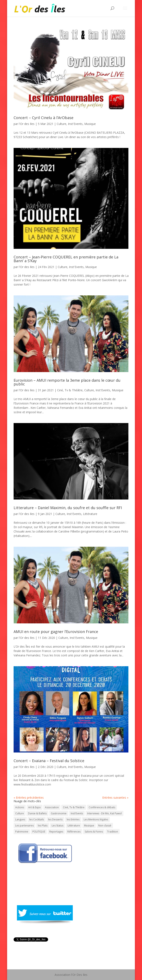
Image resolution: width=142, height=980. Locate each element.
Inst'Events (75, 124)
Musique (90, 124)
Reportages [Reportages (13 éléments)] (56, 832)
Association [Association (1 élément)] (52, 807)
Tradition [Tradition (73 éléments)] (113, 832)
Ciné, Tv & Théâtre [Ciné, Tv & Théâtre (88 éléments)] (74, 807)
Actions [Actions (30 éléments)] (20, 807)
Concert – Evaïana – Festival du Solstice (49, 761)
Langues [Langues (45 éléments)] (20, 819)
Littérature (90, 514)
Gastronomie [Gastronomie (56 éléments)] (59, 813)
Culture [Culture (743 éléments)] (20, 813)
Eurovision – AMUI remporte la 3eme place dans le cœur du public (67, 382)
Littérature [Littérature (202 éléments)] (74, 826)
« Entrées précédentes (29, 798)
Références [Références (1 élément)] (74, 832)
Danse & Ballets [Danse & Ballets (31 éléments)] (37, 813)
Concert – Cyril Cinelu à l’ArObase (43, 118)
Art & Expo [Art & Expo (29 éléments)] (35, 807)
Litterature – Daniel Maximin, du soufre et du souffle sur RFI (68, 508)
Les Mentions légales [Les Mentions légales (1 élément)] (96, 819)
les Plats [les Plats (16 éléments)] (43, 826)
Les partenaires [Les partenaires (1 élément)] (24, 826)
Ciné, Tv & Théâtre (70, 390)
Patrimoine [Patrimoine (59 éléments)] (22, 832)
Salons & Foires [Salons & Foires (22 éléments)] (94, 832)
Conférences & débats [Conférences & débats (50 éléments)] (102, 807)
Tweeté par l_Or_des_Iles (30, 945)
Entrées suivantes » (115, 798)
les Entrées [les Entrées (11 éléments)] (73, 819)
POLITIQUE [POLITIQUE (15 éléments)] (39, 832)
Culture (61, 124)
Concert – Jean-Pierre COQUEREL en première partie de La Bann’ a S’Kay (66, 259)
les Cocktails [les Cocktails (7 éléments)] (37, 819)
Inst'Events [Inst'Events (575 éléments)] (77, 813)
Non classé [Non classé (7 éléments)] (105, 826)
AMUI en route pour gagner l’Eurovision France (56, 632)
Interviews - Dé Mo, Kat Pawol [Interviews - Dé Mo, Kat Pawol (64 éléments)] (104, 813)
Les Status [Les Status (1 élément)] (58, 826)
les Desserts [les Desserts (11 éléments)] (55, 819)
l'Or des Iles (27, 124)
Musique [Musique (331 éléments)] (89, 826)
